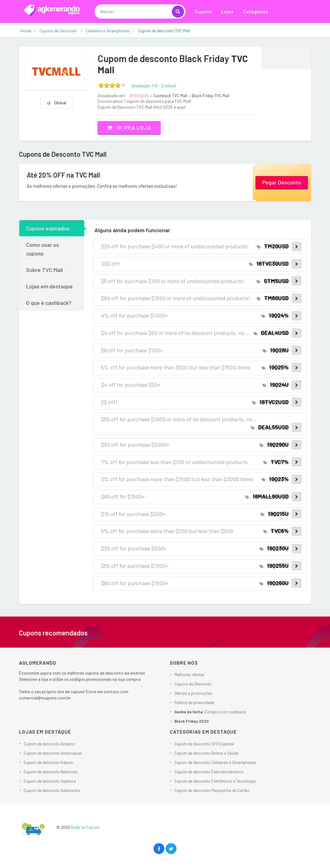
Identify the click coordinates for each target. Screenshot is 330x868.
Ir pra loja (129, 128)
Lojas (227, 11)
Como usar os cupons (43, 249)
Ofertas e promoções (193, 693)
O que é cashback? (49, 303)
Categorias (256, 11)
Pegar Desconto (282, 182)
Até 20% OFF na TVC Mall (63, 175)
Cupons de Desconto (193, 684)
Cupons (203, 11)
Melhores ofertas (189, 675)
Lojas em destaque (49, 286)
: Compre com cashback (210, 712)
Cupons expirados (48, 228)
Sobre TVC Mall (44, 270)
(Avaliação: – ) (154, 86)
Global (56, 103)
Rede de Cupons (85, 827)
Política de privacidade (194, 703)
